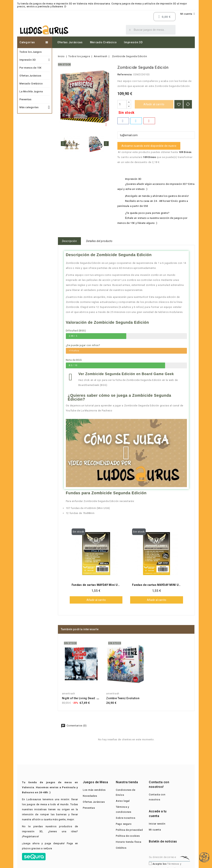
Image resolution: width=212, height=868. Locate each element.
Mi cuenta (155, 830)
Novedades (90, 796)
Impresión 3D (133, 42)
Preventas (25, 99)
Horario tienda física (129, 842)
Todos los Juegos (31, 52)
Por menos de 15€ (31, 68)
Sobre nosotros (126, 818)
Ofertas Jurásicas (70, 42)
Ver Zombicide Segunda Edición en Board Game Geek (126, 374)
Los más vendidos (94, 790)
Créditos (121, 848)
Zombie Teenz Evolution (123, 698)
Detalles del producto (99, 241)
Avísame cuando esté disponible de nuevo (149, 146)
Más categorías (35, 107)
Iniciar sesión (157, 824)
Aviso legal (123, 801)
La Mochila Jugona (31, 91)
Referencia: (125, 74)
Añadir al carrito (154, 104)
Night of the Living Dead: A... (82, 698)
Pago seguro (124, 824)
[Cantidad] (122, 104)
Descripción (70, 241)
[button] (126, 453)
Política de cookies (128, 836)
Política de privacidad (129, 830)
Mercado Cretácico (103, 42)
